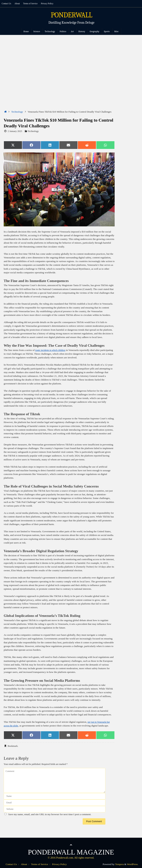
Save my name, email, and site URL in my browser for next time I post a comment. (50, 814)
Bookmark (13, 746)
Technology (17, 112)
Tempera (119, 864)
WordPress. (133, 864)
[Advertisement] (71, 63)
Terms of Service (33, 4)
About (18, 4)
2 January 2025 (15, 131)
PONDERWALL (72, 15)
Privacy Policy (51, 4)
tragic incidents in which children (52, 350)
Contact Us (7, 4)
